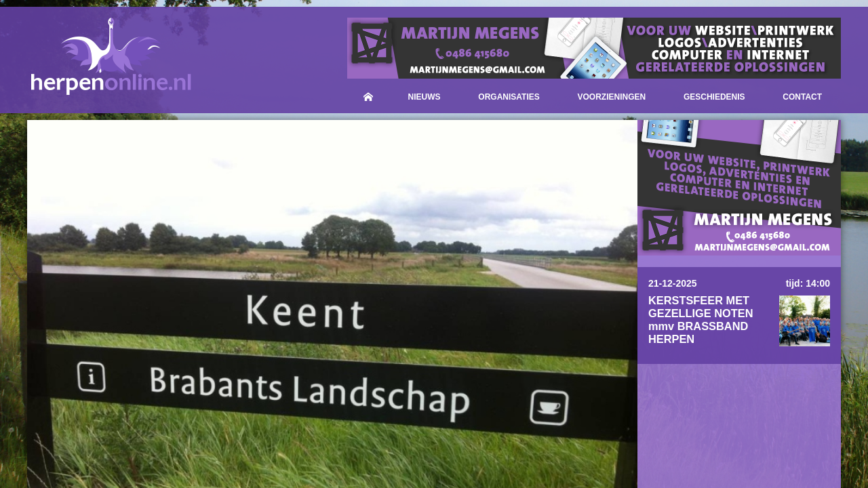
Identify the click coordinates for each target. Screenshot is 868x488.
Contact (802, 97)
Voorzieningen (612, 97)
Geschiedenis (714, 97)
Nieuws (425, 97)
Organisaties (509, 97)
